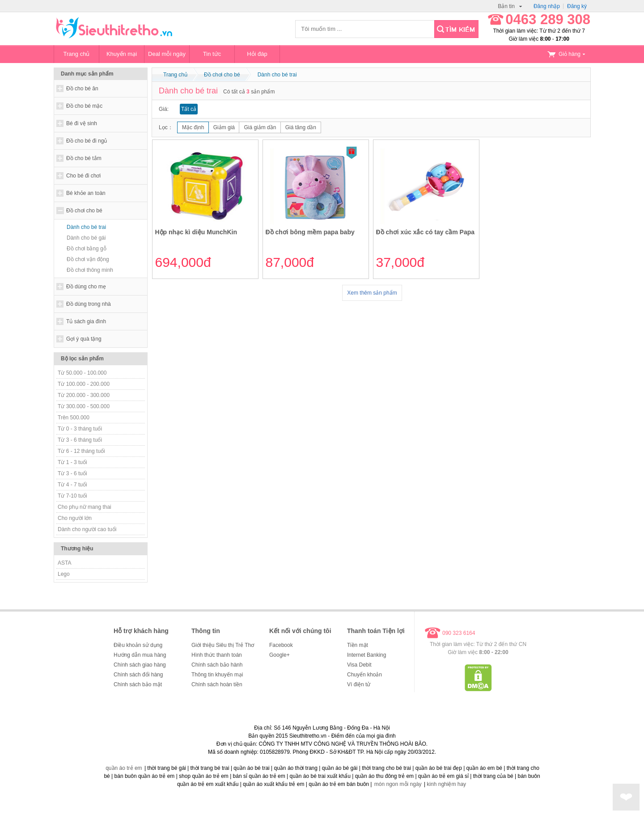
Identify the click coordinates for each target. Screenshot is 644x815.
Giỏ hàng (566, 54)
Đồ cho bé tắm (84, 158)
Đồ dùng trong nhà (89, 304)
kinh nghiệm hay (446, 784)
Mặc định (193, 127)
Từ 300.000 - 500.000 (84, 406)
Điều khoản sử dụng (138, 645)
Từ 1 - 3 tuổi (72, 462)
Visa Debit (359, 665)
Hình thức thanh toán (217, 655)
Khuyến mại (122, 54)
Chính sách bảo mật (138, 684)
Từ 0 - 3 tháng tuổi (80, 429)
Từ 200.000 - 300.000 (84, 395)
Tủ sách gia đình (86, 321)
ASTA (64, 563)
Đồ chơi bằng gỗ (87, 249)
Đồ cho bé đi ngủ (87, 141)
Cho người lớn (75, 518)
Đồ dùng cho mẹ (86, 287)
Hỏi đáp (257, 54)
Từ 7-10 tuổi (72, 496)
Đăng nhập (547, 6)
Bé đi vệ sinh (82, 123)
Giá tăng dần (301, 127)
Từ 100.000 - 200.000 (84, 384)
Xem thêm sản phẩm (372, 293)
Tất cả (189, 109)
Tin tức (212, 54)
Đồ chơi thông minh (90, 270)
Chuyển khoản (364, 675)
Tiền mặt (358, 645)
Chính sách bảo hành (217, 665)
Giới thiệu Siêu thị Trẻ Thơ (223, 645)
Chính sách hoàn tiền (217, 684)
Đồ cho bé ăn (82, 89)
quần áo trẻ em (124, 768)
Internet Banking (366, 655)
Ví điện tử (359, 684)
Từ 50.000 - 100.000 (82, 373)
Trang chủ (77, 54)
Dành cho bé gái (86, 238)
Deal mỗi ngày (167, 54)
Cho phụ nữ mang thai (85, 507)
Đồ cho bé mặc (84, 106)
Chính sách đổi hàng (138, 675)
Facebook (281, 645)
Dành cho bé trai (86, 227)
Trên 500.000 (74, 418)
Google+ (280, 655)
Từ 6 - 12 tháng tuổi (81, 451)
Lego (64, 574)
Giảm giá (224, 127)
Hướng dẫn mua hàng (140, 655)
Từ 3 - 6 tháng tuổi (80, 440)
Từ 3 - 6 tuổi (72, 473)
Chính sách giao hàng (140, 665)
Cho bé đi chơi (83, 176)
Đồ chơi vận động (88, 259)
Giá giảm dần (260, 127)
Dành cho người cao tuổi (87, 529)
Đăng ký (577, 6)
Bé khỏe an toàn (86, 193)
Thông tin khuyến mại (217, 675)
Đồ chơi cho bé (84, 211)
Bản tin (510, 6)
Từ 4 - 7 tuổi (72, 485)
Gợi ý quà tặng (84, 339)
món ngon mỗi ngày (398, 784)
